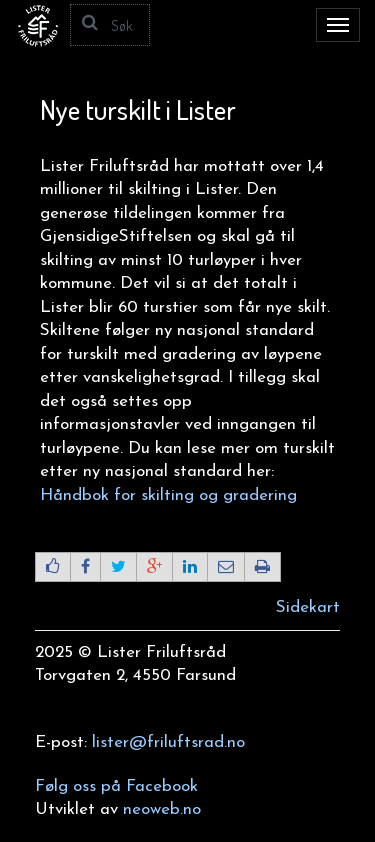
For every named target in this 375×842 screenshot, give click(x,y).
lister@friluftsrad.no (168, 742)
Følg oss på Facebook (116, 786)
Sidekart (308, 607)
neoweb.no (162, 809)
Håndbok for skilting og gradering (168, 495)
